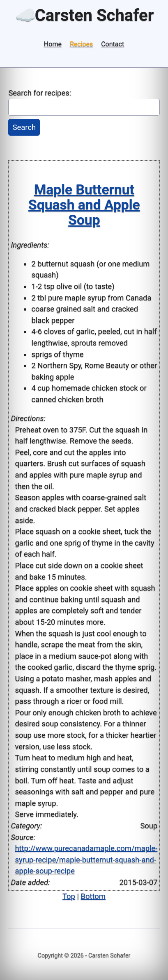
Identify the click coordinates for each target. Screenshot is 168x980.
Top (69, 896)
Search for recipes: (40, 93)
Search (24, 127)
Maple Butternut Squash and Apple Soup (84, 205)
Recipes (81, 44)
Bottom (93, 896)
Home (53, 44)
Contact (113, 44)
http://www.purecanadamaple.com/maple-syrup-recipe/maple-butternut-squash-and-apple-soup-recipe (86, 859)
